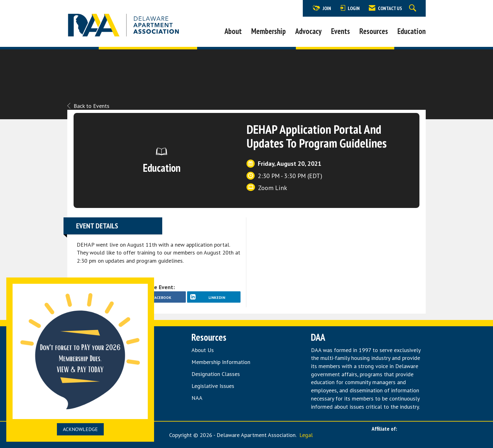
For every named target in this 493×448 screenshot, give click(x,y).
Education (412, 31)
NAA (198, 398)
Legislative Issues (213, 386)
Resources (374, 31)
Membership (269, 31)
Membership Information (221, 362)
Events (341, 31)
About (233, 31)
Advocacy (308, 31)
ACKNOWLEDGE (80, 429)
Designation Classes (216, 374)
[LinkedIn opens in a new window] (214, 297)
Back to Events (88, 106)
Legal (306, 435)
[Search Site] (413, 8)
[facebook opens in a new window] (159, 297)
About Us (203, 350)
